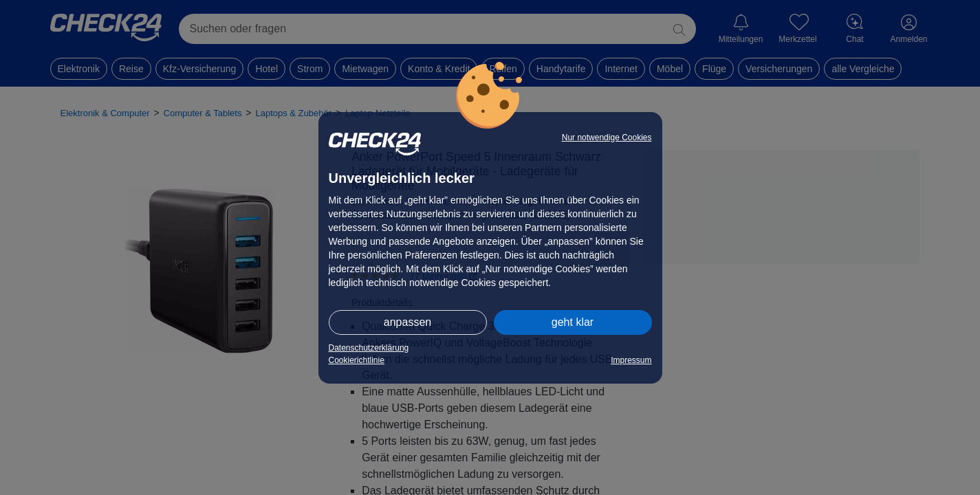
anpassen (407, 322)
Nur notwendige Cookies (607, 137)
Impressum (631, 360)
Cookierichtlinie (357, 360)
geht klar (573, 322)
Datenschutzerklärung (369, 348)
